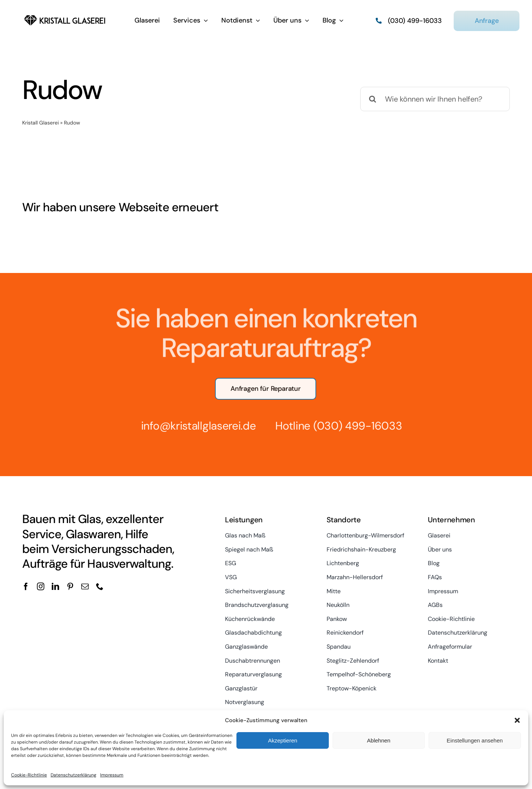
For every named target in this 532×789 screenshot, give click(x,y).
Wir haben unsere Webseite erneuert (120, 207)
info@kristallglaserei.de (194, 426)
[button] (517, 720)
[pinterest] (70, 587)
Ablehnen (378, 740)
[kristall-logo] (65, 15)
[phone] (100, 587)
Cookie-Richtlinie (29, 775)
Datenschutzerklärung (74, 775)
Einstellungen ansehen (475, 740)
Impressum (112, 775)
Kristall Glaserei (40, 123)
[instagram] (41, 587)
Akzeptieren (282, 740)
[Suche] (372, 99)
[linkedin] (55, 587)
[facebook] (26, 587)
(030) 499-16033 (353, 426)
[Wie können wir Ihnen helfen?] (435, 99)
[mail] (85, 587)
